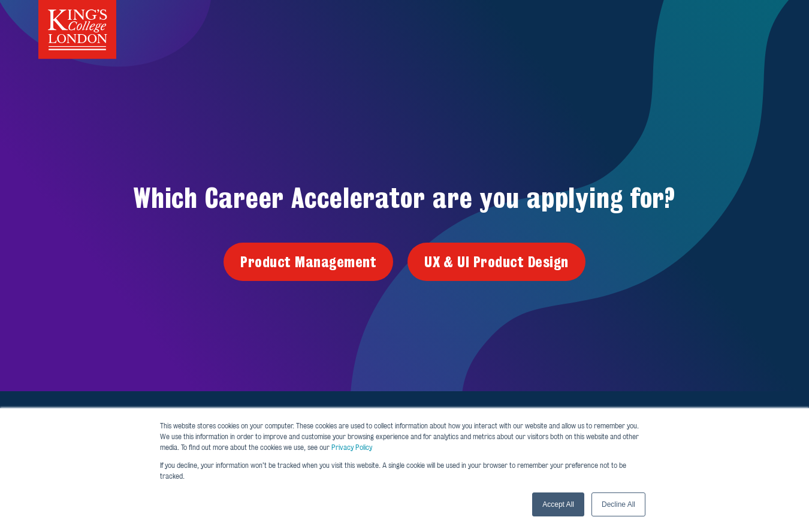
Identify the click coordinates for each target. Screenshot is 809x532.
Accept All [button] (558, 504)
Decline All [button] (618, 504)
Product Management (308, 262)
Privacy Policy (352, 447)
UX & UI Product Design (496, 262)
